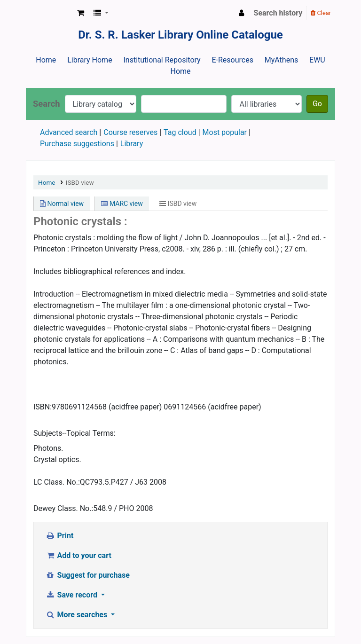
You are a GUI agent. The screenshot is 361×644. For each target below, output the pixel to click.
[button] (81, 13)
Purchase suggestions (77, 144)
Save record (72, 595)
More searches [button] (77, 615)
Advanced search (69, 132)
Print (59, 536)
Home (46, 60)
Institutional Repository (162, 60)
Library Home (90, 60)
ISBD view (80, 182)
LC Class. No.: (57, 482)
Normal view (62, 204)
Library (132, 144)
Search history (278, 13)
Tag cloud (180, 132)
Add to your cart (78, 555)
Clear (321, 13)
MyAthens (281, 60)
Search (47, 104)
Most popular (225, 132)
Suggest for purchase (88, 575)
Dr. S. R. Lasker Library (50, 13)
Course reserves (130, 132)
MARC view (122, 204)
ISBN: (43, 407)
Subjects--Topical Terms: (75, 433)
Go (317, 104)
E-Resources (232, 60)
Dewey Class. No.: (63, 508)
